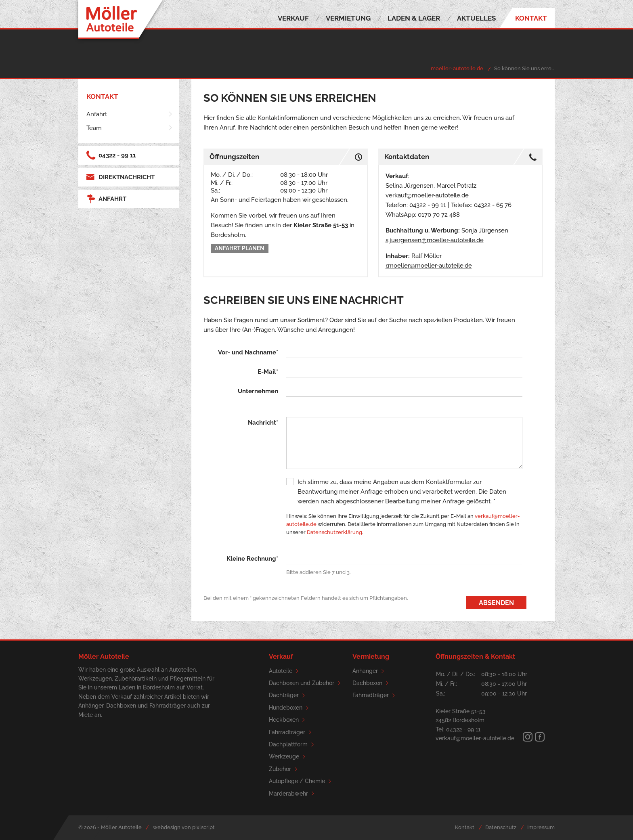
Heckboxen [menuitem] (288, 720)
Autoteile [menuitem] (285, 671)
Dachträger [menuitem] (288, 695)
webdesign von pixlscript (184, 827)
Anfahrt (106, 199)
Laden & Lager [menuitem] (414, 18)
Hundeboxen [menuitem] (290, 708)
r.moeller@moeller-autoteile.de (429, 266)
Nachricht (263, 423)
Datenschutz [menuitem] (501, 827)
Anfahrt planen (240, 248)
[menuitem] (130, 114)
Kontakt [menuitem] (531, 18)
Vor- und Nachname (248, 352)
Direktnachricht (121, 177)
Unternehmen (258, 391)
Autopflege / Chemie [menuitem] (301, 781)
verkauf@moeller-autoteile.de (427, 195)
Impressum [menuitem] (541, 827)
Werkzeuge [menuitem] (288, 757)
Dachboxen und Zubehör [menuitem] (306, 683)
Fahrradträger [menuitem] (291, 732)
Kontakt (102, 96)
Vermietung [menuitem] (348, 18)
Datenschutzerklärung (334, 532)
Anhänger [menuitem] (370, 671)
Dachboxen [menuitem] (372, 683)
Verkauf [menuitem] (293, 18)
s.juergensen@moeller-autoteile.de (435, 240)
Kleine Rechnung (252, 559)
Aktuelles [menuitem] (476, 18)
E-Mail (268, 372)
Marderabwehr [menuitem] (293, 794)
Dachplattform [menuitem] (293, 745)
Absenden (496, 603)
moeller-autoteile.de (457, 68)
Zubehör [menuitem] (284, 769)
